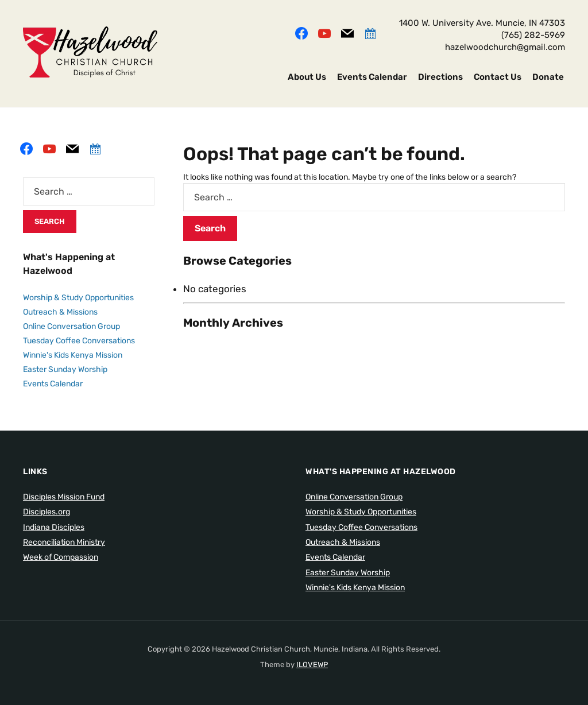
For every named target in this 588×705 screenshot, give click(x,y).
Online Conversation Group (71, 326)
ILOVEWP (312, 665)
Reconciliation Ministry (64, 542)
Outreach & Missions (60, 312)
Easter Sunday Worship (65, 369)
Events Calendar (372, 77)
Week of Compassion (61, 557)
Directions (440, 77)
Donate (548, 77)
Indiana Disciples (54, 527)
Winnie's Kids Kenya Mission (73, 355)
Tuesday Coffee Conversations (79, 341)
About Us (307, 77)
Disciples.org (47, 512)
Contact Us (498, 77)
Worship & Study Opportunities (78, 298)
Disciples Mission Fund (64, 497)
